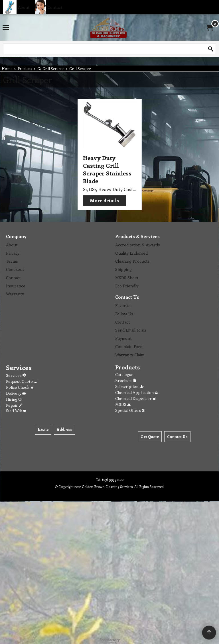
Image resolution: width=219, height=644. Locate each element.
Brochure (126, 380)
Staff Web (16, 411)
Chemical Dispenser (135, 398)
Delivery (16, 393)
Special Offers (130, 410)
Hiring (14, 399)
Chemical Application (137, 392)
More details (104, 200)
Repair (14, 405)
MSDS (123, 404)
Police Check (20, 387)
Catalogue (124, 374)
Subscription (130, 386)
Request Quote (22, 381)
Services (16, 375)
